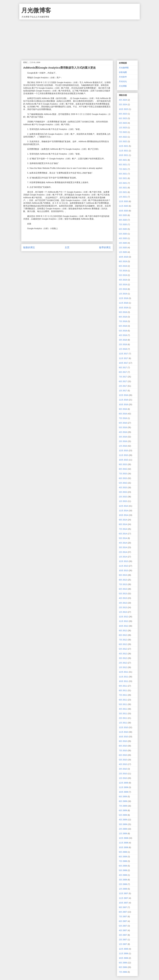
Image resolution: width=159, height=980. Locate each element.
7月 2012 (123, 640)
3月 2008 (123, 880)
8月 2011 (123, 690)
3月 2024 (123, 105)
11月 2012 (123, 621)
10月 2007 (123, 903)
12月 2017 (123, 354)
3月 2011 (123, 714)
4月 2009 (123, 820)
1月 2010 (123, 778)
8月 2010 (123, 746)
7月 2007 (123, 917)
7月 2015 (123, 474)
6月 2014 (123, 534)
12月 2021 (123, 146)
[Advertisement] (79, 38)
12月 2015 (123, 451)
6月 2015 (123, 478)
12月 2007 (123, 893)
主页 (67, 247)
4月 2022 (123, 137)
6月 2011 (123, 700)
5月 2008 (123, 870)
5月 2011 (123, 704)
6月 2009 (123, 810)
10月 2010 (123, 737)
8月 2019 (123, 266)
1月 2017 (123, 391)
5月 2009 (123, 815)
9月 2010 (123, 741)
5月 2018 (123, 331)
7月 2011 (123, 695)
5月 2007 (123, 926)
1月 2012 (123, 667)
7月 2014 (123, 529)
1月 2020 (123, 252)
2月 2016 (123, 441)
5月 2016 (123, 427)
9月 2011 (123, 686)
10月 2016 (123, 405)
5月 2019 (123, 275)
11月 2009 (123, 787)
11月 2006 (123, 954)
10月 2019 (123, 257)
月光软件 (123, 77)
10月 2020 (123, 211)
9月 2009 (123, 797)
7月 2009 (123, 806)
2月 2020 (123, 248)
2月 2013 (123, 607)
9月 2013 (123, 575)
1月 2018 (123, 349)
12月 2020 (123, 201)
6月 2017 (123, 381)
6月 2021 (123, 174)
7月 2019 (123, 271)
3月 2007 (123, 935)
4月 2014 (123, 543)
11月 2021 (123, 151)
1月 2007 (123, 944)
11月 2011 (123, 677)
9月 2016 (123, 409)
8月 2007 (123, 912)
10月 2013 (123, 571)
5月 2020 (123, 234)
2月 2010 (123, 774)
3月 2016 (123, 437)
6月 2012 (123, 644)
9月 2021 (123, 160)
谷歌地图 (123, 72)
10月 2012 (123, 626)
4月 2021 (123, 183)
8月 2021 (123, 165)
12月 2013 (123, 561)
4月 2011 (123, 709)
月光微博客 (36, 10)
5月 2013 (123, 594)
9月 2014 (123, 520)
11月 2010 (123, 732)
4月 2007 (123, 930)
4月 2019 (123, 280)
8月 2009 (123, 801)
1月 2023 (123, 128)
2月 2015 (123, 497)
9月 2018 (123, 312)
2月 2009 (123, 829)
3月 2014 (123, 547)
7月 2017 (123, 377)
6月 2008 (123, 866)
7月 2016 (123, 418)
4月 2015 (123, 488)
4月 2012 (123, 654)
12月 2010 (123, 727)
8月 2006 (123, 967)
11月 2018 (123, 303)
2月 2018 (123, 344)
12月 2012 (123, 617)
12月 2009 (123, 783)
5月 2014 (123, 538)
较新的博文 (29, 247)
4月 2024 (123, 100)
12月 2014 (123, 506)
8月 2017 (123, 372)
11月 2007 (123, 898)
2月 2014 (123, 552)
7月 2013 (123, 584)
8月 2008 (123, 857)
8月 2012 (123, 635)
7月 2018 (123, 321)
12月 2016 (123, 395)
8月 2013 (123, 580)
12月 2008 (123, 838)
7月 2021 (123, 169)
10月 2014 (123, 515)
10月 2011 (123, 681)
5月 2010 (123, 760)
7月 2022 (123, 132)
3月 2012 (123, 658)
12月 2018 (123, 298)
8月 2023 (123, 114)
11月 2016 (123, 400)
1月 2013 (123, 612)
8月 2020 (123, 220)
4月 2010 (123, 764)
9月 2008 (123, 852)
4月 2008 (123, 875)
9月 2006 (123, 963)
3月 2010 (123, 769)
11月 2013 (123, 566)
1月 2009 (123, 834)
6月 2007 (123, 921)
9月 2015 (123, 464)
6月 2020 (123, 229)
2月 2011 (123, 718)
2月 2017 (123, 386)
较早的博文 (105, 247)
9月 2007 (123, 907)
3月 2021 (123, 188)
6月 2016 (123, 423)
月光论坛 (123, 81)
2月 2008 (123, 884)
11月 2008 (123, 843)
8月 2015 (123, 469)
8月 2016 (123, 414)
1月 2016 (123, 446)
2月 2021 (123, 192)
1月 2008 (123, 889)
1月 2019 (123, 294)
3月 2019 (123, 285)
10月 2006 (123, 958)
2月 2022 (123, 141)
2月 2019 (123, 289)
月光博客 (123, 86)
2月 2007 (123, 940)
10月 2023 (123, 109)
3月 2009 (123, 824)
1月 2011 (123, 723)
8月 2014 (123, 524)
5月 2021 (123, 178)
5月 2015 (123, 483)
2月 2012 (123, 663)
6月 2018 (123, 326)
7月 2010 (123, 751)
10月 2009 (123, 792)
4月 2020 (123, 238)
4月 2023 (123, 123)
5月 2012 (123, 649)
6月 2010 (123, 755)
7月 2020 (123, 224)
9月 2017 (123, 368)
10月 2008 (123, 847)
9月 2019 (123, 261)
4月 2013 (123, 598)
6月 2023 (123, 118)
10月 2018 (123, 308)
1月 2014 (123, 557)
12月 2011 (123, 672)
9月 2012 (123, 631)
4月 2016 (123, 432)
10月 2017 (123, 363)
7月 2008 (123, 861)
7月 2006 (123, 972)
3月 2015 (123, 492)
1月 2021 (123, 197)
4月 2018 (123, 335)
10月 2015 (123, 460)
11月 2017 (123, 358)
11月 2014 (123, 511)
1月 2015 (123, 501)
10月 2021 (123, 155)
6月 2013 (123, 589)
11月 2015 (123, 455)
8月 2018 (123, 317)
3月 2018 (123, 340)
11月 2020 (123, 206)
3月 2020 (123, 243)
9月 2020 (123, 215)
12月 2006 (123, 949)
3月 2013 (123, 603)
